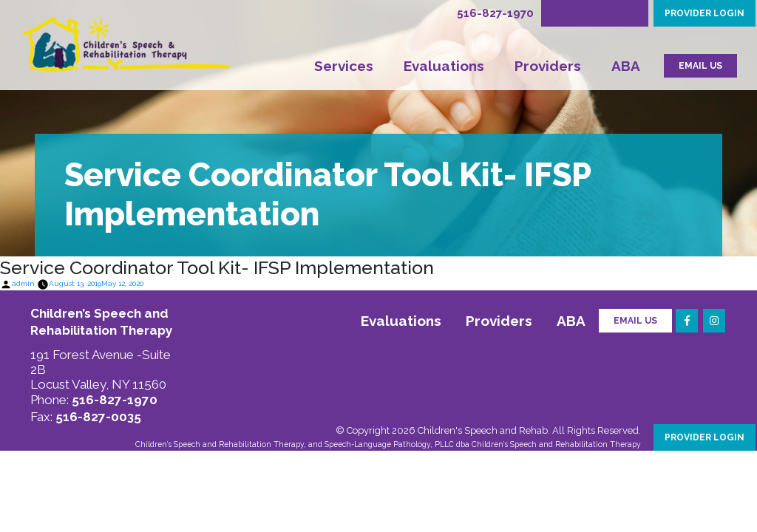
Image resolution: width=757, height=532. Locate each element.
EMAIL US (700, 66)
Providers (548, 66)
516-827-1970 (495, 13)
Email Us (635, 321)
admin (23, 283)
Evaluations (444, 66)
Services (344, 66)
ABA (626, 66)
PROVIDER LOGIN (705, 13)
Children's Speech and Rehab (483, 430)
